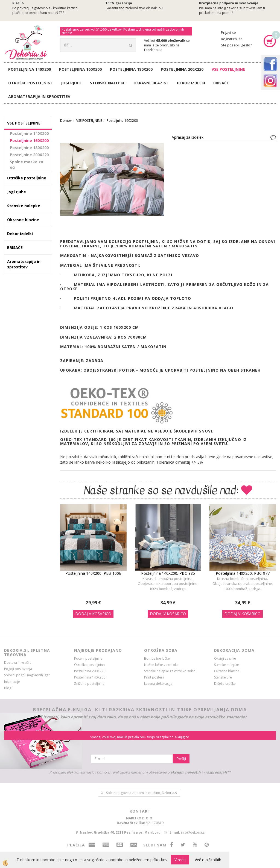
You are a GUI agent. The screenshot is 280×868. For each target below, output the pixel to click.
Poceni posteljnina (88, 658)
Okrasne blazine (151, 83)
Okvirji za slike (225, 658)
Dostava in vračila (18, 663)
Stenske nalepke (108, 83)
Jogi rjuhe (71, 83)
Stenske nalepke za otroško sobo (170, 671)
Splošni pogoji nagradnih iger (27, 675)
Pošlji (181, 759)
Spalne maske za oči (27, 165)
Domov (66, 121)
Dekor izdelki (191, 83)
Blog (8, 688)
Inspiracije (12, 682)
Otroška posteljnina (89, 665)
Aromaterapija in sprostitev (39, 97)
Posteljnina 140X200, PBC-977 (243, 573)
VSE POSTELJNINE (228, 69)
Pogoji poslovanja (18, 669)
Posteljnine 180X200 (29, 148)
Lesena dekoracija (158, 684)
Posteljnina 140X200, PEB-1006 (93, 573)
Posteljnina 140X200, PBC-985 (168, 573)
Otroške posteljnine (30, 83)
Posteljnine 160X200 (29, 140)
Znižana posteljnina (89, 684)
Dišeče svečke (225, 684)
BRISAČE (221, 83)
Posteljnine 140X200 (29, 133)
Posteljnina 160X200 (80, 69)
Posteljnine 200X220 (29, 155)
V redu (180, 860)
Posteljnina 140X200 (30, 69)
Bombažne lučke (157, 658)
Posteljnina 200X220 (182, 69)
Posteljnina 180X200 (131, 69)
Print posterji (154, 677)
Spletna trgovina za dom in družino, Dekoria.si (142, 793)
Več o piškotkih (208, 860)
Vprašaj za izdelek (188, 137)
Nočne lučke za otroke (161, 665)
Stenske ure (223, 677)
